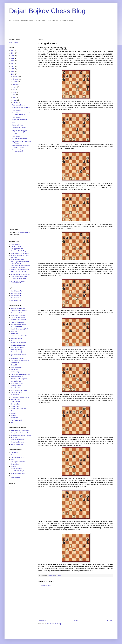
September (16, 84)
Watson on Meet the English (19, 251)
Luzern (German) (16, 386)
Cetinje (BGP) (15, 363)
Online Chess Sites (16, 469)
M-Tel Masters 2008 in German (20, 397)
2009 (13, 72)
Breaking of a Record (17, 376)
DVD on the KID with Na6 (18, 272)
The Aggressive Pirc (17, 249)
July (14, 90)
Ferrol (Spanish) (16, 388)
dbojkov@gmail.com (24, 232)
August (15, 87)
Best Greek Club (16, 298)
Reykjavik (14, 416)
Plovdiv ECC (15, 334)
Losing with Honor (18, 125)
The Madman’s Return (19, 128)
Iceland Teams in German (18, 409)
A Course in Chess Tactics (19, 279)
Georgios (13, 466)
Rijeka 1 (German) (16, 352)
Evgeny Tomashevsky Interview (20, 374)
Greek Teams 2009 (16, 367)
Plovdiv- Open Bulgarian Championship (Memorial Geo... (21, 132)
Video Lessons (13, 42)
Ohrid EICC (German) (17, 358)
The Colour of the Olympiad (19, 311)
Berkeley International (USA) (19, 329)
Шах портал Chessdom (18, 462)
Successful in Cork (16, 313)
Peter (12, 459)
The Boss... (14, 455)
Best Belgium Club (16, 296)
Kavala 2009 (15, 365)
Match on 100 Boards (17, 322)
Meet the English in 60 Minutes (20, 253)
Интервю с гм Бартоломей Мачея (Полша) (21, 146)
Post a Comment (46, 585)
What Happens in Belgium (19, 324)
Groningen (14, 331)
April (14, 97)
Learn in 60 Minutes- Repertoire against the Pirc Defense (20, 267)
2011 (13, 66)
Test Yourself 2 (17, 117)
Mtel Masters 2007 (16, 420)
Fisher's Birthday (16, 402)
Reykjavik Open (15, 404)
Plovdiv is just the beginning (19, 379)
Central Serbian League (18, 318)
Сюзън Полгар (15, 478)
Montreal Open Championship (20, 431)
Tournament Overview (19, 105)
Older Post (109, 621)
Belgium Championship (18, 308)
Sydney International (17, 444)
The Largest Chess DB (18, 457)
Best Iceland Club (16, 300)
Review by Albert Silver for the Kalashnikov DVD (20, 263)
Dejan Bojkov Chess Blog (47, 11)
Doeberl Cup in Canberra (18, 343)
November (16, 79)
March (15, 100)
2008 (13, 74)
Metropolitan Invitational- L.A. (19, 433)
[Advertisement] (50, 30)
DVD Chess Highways (17, 260)
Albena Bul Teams (16, 338)
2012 (13, 64)
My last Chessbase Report (20, 139)
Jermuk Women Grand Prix (19, 336)
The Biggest (14, 453)
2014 (13, 58)
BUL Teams (14, 370)
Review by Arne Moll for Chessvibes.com (18, 282)
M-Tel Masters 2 (16, 395)
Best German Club (16, 293)
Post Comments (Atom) (54, 624)
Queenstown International (18, 315)
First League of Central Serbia (20, 360)
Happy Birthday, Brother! (20, 120)
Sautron (13, 413)
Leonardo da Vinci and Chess (21, 108)
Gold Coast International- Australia (21, 435)
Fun (14, 122)
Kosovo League (15, 372)
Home (76, 621)
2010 (13, 69)
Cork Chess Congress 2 (18, 345)
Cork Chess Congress (17, 440)
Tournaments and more (18, 473)
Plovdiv (13, 411)
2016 (13, 53)
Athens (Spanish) (16, 381)
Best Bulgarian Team (17, 291)
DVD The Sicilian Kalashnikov (20, 270)
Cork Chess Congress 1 (18, 347)
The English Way (16, 246)
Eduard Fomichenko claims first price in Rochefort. (22, 114)
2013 (13, 61)
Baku (12, 422)
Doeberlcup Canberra (17, 442)
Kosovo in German (16, 393)
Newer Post (42, 621)
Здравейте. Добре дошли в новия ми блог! (21, 151)
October (15, 82)
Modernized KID (16, 244)
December (16, 76)
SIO (12, 340)
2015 (13, 56)
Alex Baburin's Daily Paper (19, 471)
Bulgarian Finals (16, 399)
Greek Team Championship (19, 390)
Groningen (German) (17, 383)
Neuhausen (14, 418)
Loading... (12, 486)
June (14, 92)
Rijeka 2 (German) (16, 350)
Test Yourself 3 (17, 110)
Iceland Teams (15, 406)
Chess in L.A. (15, 464)
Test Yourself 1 (17, 136)
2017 (13, 50)
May (14, 95)
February (16, 103)
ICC (12, 476)
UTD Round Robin (16, 327)
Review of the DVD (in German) (20, 274)
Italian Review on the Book (19, 277)
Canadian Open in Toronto (19, 320)
